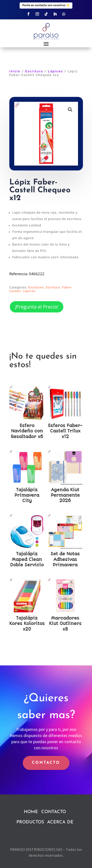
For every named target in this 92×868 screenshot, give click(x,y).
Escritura (34, 71)
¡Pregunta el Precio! (37, 307)
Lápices (55, 71)
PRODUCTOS (30, 822)
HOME (31, 812)
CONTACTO (46, 763)
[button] (70, 110)
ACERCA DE (60, 822)
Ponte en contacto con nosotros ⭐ (46, 5)
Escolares (36, 287)
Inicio (15, 71)
